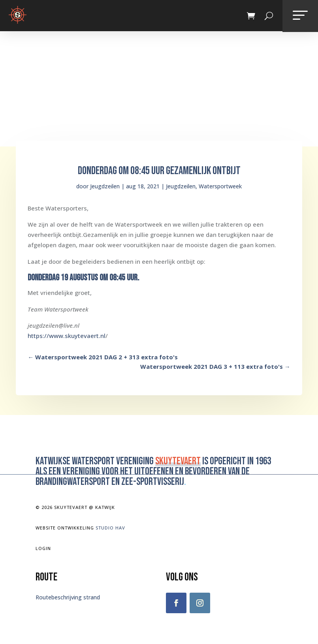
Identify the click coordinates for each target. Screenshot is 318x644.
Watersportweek (220, 186)
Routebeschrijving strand (68, 597)
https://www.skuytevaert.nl (67, 336)
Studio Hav (110, 528)
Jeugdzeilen (105, 186)
